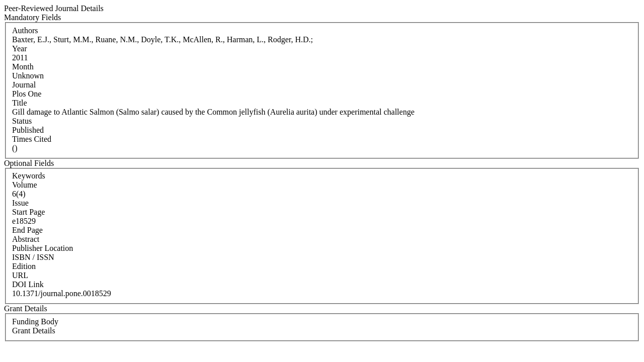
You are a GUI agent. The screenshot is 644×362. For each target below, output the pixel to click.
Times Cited (32, 139)
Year (19, 49)
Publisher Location (43, 248)
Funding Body (35, 322)
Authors (25, 30)
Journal (24, 85)
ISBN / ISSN (33, 257)
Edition (24, 266)
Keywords (29, 176)
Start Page (28, 212)
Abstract (26, 239)
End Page (27, 230)
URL (20, 275)
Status (22, 121)
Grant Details (34, 331)
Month (23, 67)
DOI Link (28, 284)
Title (20, 103)
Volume (24, 185)
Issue (20, 203)
